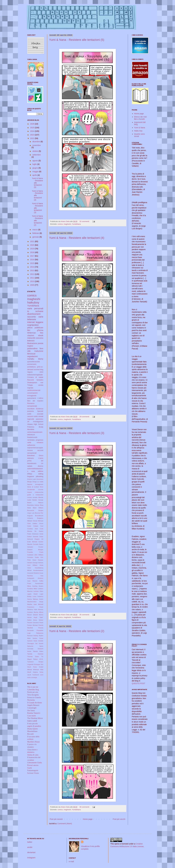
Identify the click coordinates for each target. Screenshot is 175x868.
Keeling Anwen (38, 586)
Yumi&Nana (76, 224)
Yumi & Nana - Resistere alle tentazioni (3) (77, 433)
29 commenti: (85, 417)
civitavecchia (39, 492)
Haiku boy (138, 131)
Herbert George (32, 563)
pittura (30, 328)
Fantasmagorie (33, 770)
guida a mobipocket (35, 495)
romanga (34, 677)
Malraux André (38, 599)
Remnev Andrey (33, 636)
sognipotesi (33, 325)
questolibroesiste (34, 362)
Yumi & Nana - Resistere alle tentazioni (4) (77, 238)
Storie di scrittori (33, 487)
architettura (31, 367)
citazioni (31, 335)
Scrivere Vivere (33, 773)
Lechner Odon (38, 591)
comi (42, 675)
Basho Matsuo (35, 503)
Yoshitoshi (36, 675)
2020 (33, 245)
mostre (30, 497)
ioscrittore (31, 409)
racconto (32, 317)
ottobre (35, 151)
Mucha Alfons (38, 612)
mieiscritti (31, 338)
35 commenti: (85, 615)
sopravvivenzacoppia (35, 448)
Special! (40, 411)
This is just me (33, 687)
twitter (30, 842)
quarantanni (32, 398)
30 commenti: (85, 807)
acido (29, 414)
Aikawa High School (35, 424)
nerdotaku (31, 440)
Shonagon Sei (32, 643)
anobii (30, 847)
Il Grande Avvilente (35, 703)
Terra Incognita (33, 695)
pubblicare (39, 328)
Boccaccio (31, 510)
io (28, 311)
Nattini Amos (32, 620)
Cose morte (32, 716)
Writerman (32, 333)
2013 (33, 270)
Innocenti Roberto (33, 573)
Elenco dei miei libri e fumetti (140, 118)
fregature (31, 476)
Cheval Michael (38, 521)
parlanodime (32, 349)
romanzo (40, 443)
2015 (33, 263)
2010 (33, 281)
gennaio (36, 237)
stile (29, 351)
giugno (35, 168)
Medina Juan (32, 604)
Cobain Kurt (38, 526)
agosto (35, 161)
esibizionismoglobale (35, 375)
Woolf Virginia (33, 672)
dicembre (36, 142)
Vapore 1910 (35, 372)
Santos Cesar (38, 638)
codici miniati (38, 416)
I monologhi (32, 708)
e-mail (71, 861)
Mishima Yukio (32, 610)
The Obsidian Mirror (35, 718)
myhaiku (31, 359)
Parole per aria (33, 692)
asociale (40, 414)
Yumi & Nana (140, 128)
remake (35, 497)
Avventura (40, 479)
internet (31, 322)
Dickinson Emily (38, 534)
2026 (33, 124)
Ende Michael (32, 542)
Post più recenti (56, 819)
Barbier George (38, 500)
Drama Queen (32, 729)
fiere (41, 349)
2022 (33, 138)
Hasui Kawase (38, 560)
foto (42, 333)
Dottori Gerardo (33, 537)
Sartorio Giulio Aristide (35, 641)
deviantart (31, 852)
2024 (33, 131)
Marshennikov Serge (35, 602)
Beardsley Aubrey (33, 505)
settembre (36, 155)
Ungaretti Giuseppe (34, 664)
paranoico (40, 419)
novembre (36, 145)
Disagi (35, 482)
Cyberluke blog (33, 690)
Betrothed (31, 456)
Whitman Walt (38, 670)
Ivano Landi (32, 721)
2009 (33, 285)
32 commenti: (85, 221)
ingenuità (31, 419)
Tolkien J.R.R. (38, 659)
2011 (33, 278)
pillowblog (40, 476)
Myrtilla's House (33, 742)
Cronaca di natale (35, 377)
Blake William (38, 508)
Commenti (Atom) (65, 824)
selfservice (31, 445)
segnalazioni (32, 356)
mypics (30, 346)
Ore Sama (31, 711)
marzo (35, 230)
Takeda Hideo (38, 651)
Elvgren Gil (39, 539)
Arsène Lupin (32, 479)
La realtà (40, 482)
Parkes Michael (33, 625)
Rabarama (40, 633)
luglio (35, 164)
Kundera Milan (32, 589)
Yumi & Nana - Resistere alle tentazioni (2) (77, 631)
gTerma (40, 330)
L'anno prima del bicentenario (35, 461)
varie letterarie (35, 318)
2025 (33, 128)
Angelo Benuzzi (33, 705)
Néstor (41, 620)
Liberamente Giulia (35, 763)
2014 (33, 267)
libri (29, 330)
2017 (33, 256)
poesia (40, 343)
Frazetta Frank (35, 552)
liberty (41, 359)
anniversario (32, 364)
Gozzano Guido (33, 557)
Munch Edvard (33, 615)
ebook (41, 335)
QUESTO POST (138, 683)
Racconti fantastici (35, 380)
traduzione (39, 351)
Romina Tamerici (34, 713)
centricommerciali (34, 390)
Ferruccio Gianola (34, 697)
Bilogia (30, 482)
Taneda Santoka (35, 654)
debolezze (31, 435)
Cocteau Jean (33, 529)
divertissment (34, 314)
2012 (33, 274)
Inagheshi (67, 224)
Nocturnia (31, 700)
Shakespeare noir (35, 383)
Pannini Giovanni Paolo (35, 623)
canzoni (30, 416)
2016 (33, 260)
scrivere (39, 311)
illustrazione (32, 343)
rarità (29, 443)
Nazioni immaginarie (35, 484)
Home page (88, 819)
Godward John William (35, 555)
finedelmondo (32, 437)
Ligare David (32, 594)
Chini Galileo (32, 523)
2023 (33, 135)
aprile (35, 175)
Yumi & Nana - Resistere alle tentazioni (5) (77, 40)
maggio (36, 172)
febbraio (36, 233)
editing (41, 474)
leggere (39, 322)
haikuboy (33, 302)
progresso (39, 440)
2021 (33, 241)
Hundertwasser (38, 570)
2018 (33, 252)
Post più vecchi (119, 819)
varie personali (35, 308)
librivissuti (31, 354)
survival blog (39, 370)
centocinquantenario (35, 432)
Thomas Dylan (33, 657)
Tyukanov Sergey (35, 662)
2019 (33, 249)
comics (60, 224)
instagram (31, 858)
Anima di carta (33, 755)
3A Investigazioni (35, 422)
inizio (29, 677)
